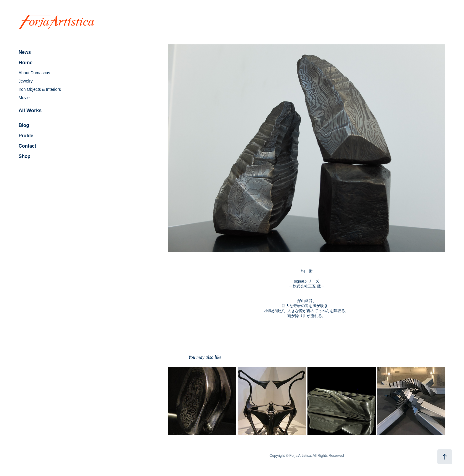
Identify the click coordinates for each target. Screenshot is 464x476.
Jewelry (26, 81)
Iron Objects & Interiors (40, 89)
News (25, 52)
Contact (28, 146)
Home (26, 63)
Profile (26, 136)
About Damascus (34, 73)
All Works (30, 110)
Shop (25, 156)
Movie (24, 98)
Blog (24, 125)
